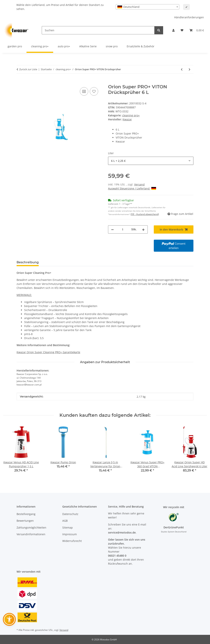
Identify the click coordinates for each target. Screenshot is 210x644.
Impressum (70, 534)
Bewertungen (25, 521)
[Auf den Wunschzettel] (94, 91)
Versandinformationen (31, 534)
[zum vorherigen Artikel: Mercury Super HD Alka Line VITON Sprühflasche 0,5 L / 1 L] (182, 69)
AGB (65, 521)
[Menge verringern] (112, 229)
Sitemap (68, 528)
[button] (173, 30)
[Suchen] (98, 30)
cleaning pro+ (131, 115)
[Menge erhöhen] (143, 229)
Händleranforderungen (189, 17)
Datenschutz (70, 514)
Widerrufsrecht (72, 541)
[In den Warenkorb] (20, 82)
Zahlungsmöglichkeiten (31, 528)
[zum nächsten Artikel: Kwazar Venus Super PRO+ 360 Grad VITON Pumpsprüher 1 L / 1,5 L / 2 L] (190, 69)
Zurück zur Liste (28, 69)
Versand (139, 184)
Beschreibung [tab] (28, 262)
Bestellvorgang (26, 514)
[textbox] (147, 7)
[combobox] (147, 7)
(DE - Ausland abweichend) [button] (145, 214)
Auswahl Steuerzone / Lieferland (132, 188)
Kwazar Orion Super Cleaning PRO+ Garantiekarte (48, 352)
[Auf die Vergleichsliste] (84, 91)
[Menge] (123, 229)
